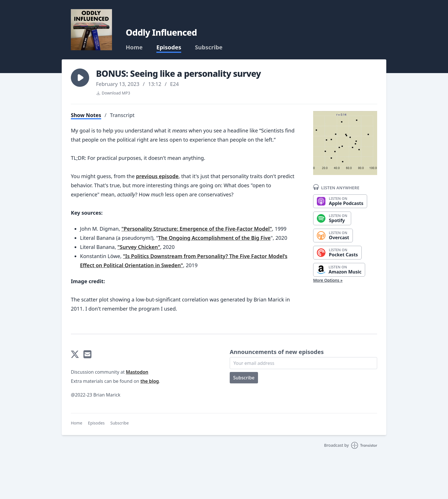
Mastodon (137, 372)
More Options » (328, 280)
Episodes (169, 47)
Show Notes (86, 115)
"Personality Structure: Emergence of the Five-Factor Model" (197, 229)
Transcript (122, 115)
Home (134, 47)
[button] (80, 78)
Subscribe (209, 47)
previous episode (157, 176)
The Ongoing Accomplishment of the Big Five (214, 238)
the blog (150, 381)
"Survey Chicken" (139, 247)
